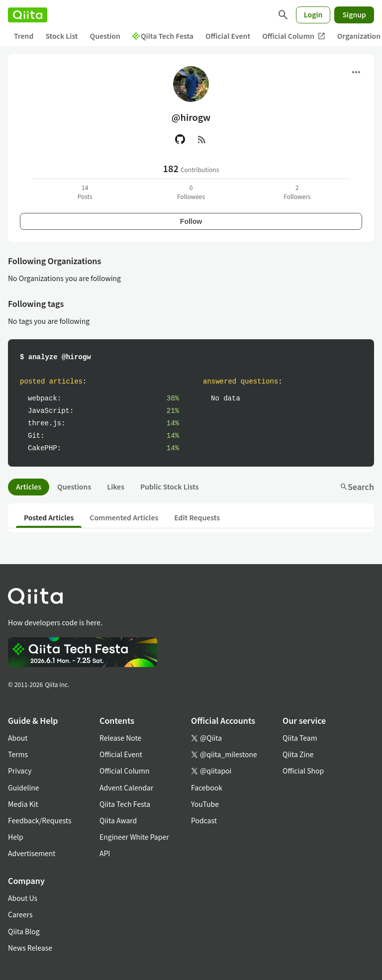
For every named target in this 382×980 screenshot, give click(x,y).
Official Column (294, 36)
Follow (191, 221)
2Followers (297, 192)
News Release (30, 948)
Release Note (120, 738)
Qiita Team (300, 738)
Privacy (20, 771)
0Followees (191, 192)
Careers (20, 914)
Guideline (24, 787)
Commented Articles (124, 517)
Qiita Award (118, 820)
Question (105, 36)
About (18, 738)
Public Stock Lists (170, 487)
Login (313, 14)
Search (357, 487)
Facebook (207, 787)
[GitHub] (180, 139)
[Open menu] (356, 72)
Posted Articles (49, 517)
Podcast (204, 820)
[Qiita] (28, 15)
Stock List (61, 36)
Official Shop (303, 771)
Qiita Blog (24, 931)
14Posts (85, 192)
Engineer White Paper (134, 837)
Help (16, 837)
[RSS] (202, 139)
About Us (23, 898)
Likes (116, 487)
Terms (18, 754)
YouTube (205, 804)
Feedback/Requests (40, 820)
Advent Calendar (126, 787)
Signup (354, 14)
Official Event (228, 36)
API (105, 853)
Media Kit (23, 804)
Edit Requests (197, 517)
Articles (29, 487)
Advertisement (32, 853)
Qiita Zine (298, 754)
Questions (74, 487)
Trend (24, 36)
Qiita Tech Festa (163, 36)
